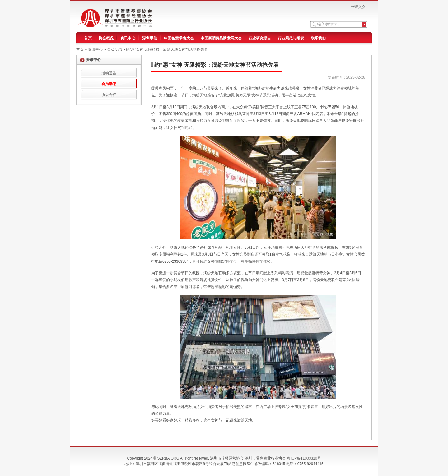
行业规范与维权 (291, 38)
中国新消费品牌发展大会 (221, 38)
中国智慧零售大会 (179, 38)
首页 (88, 38)
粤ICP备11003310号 (304, 458)
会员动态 (109, 84)
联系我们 (318, 38)
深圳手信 (150, 38)
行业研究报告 (260, 38)
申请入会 (358, 7)
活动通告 (109, 73)
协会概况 (106, 38)
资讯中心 (128, 38)
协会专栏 (109, 95)
